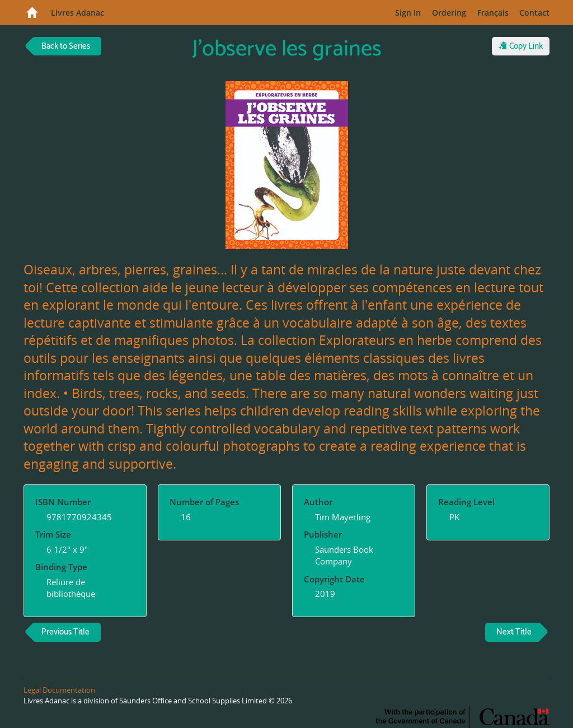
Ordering (449, 13)
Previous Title (65, 632)
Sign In (408, 13)
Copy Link (521, 46)
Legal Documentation (59, 690)
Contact (534, 13)
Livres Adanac (78, 13)
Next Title (514, 632)
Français (493, 13)
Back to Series (66, 46)
